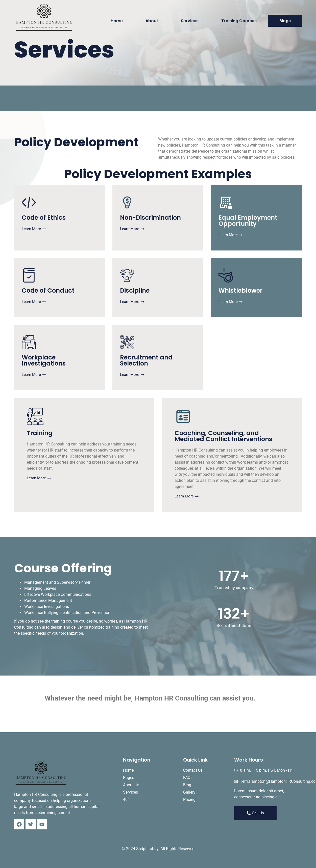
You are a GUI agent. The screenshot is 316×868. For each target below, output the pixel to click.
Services (190, 21)
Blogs (285, 21)
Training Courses (239, 21)
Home (117, 21)
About (152, 21)
